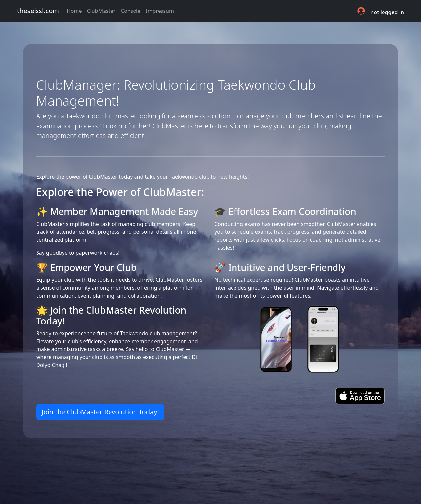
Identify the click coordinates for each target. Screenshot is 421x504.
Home (76, 11)
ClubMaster (101, 11)
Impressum (160, 11)
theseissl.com (38, 11)
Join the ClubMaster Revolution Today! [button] (100, 412)
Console (131, 11)
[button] (362, 11)
